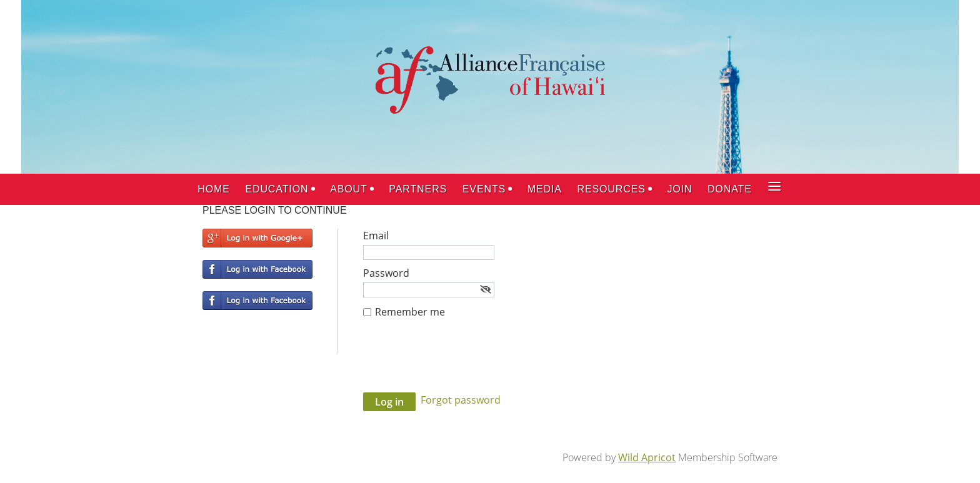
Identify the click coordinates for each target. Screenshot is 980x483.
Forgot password (461, 400)
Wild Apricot (647, 457)
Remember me (410, 312)
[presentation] (458, 362)
